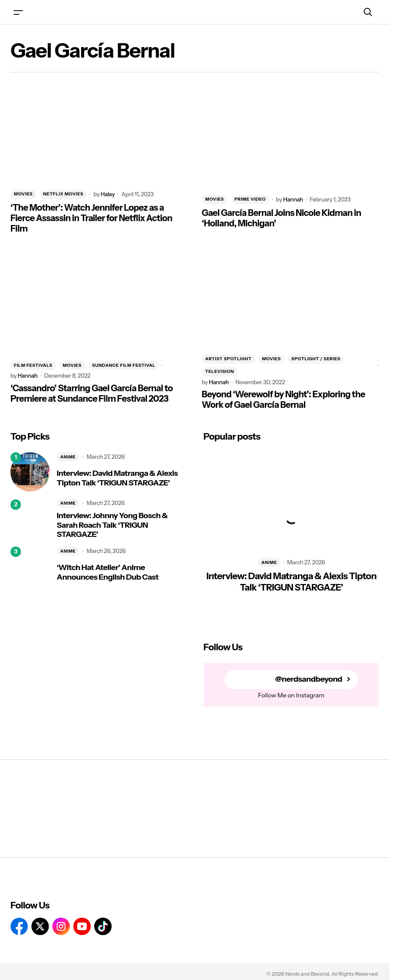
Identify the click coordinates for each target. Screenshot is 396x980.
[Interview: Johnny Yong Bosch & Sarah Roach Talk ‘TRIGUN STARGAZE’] (30, 519)
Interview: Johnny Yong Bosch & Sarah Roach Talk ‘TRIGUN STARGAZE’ (112, 525)
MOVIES (23, 194)
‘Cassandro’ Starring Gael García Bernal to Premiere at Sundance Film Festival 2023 (92, 393)
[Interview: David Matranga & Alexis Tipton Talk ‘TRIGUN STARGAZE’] (30, 472)
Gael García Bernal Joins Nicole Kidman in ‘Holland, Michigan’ (282, 218)
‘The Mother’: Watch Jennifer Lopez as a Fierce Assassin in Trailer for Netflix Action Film (91, 218)
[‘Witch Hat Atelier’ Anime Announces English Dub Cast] (30, 566)
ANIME (68, 457)
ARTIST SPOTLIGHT (229, 359)
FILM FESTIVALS (33, 365)
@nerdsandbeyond (309, 679)
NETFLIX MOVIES (63, 194)
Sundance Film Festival (124, 365)
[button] (18, 12)
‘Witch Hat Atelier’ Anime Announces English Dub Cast (108, 572)
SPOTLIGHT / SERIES (316, 359)
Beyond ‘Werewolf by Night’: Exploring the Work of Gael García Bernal (284, 400)
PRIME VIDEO (250, 199)
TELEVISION (220, 371)
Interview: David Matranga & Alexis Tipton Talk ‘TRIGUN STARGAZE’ (117, 478)
